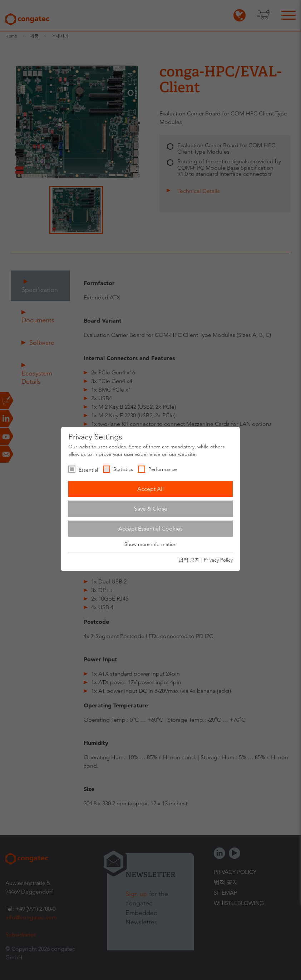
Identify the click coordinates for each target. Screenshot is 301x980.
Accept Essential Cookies (150, 529)
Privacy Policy (218, 560)
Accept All (150, 489)
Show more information (150, 544)
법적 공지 (189, 560)
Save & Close (151, 509)
